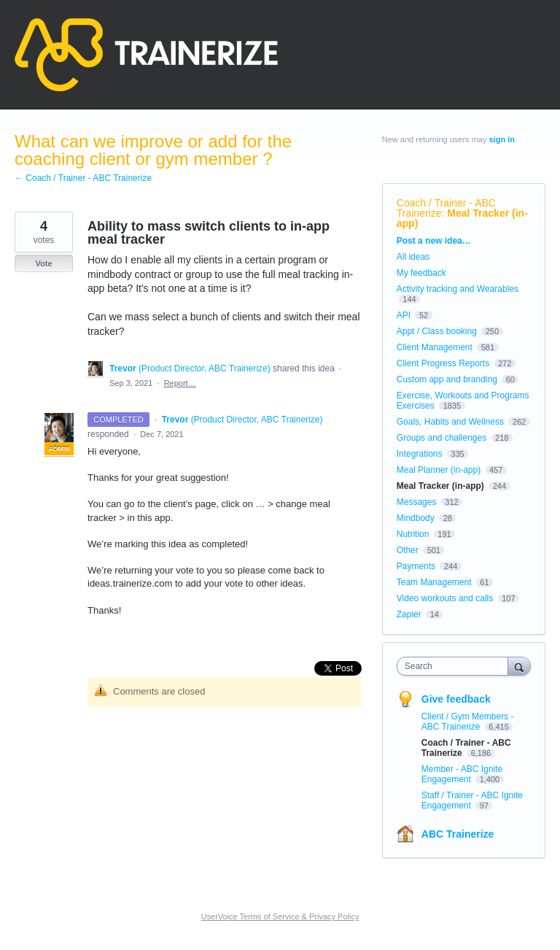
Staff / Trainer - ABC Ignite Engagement (472, 800)
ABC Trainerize (458, 834)
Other (408, 550)
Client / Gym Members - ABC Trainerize (468, 722)
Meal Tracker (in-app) (462, 218)
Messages (417, 502)
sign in (502, 139)
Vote (43, 263)
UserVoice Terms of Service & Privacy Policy (280, 916)
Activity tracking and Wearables (458, 289)
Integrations (420, 454)
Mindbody (416, 518)
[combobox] (456, 666)
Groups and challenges (442, 438)
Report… (180, 383)
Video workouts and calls (445, 598)
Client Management (435, 347)
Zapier (409, 614)
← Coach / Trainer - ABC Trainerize (83, 178)
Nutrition (413, 534)
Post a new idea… (434, 241)
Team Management (434, 582)
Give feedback (456, 699)
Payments (416, 566)
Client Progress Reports (443, 363)
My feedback (421, 273)
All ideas (413, 257)
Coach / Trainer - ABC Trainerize (446, 208)
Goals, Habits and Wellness (450, 422)
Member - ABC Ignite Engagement (462, 774)
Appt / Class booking (437, 331)
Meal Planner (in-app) (439, 470)
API (404, 315)
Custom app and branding (447, 379)
